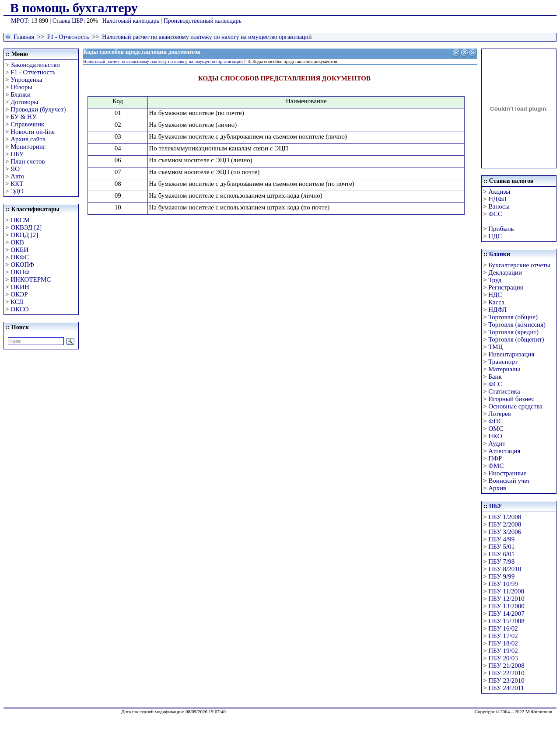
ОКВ (17, 242)
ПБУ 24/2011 (506, 688)
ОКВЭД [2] (26, 227)
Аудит (497, 443)
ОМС (496, 429)
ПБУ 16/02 (503, 628)
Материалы (504, 369)
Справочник (27, 124)
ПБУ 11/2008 (506, 591)
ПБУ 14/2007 (506, 614)
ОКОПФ (22, 265)
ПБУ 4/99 (501, 539)
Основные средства (515, 406)
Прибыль (501, 229)
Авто (17, 176)
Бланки (21, 94)
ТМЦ (495, 347)
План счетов (28, 161)
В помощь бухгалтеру (74, 8)
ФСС (495, 214)
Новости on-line (33, 132)
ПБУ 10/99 (503, 584)
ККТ (17, 184)
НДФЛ (497, 199)
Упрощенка (26, 80)
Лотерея (499, 414)
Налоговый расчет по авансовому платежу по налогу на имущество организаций (207, 37)
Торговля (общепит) (516, 339)
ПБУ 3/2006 (505, 532)
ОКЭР (19, 294)
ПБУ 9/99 (501, 576)
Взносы (499, 206)
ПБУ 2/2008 (505, 524)
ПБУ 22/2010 (506, 673)
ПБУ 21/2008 (506, 666)
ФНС (495, 421)
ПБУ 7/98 (501, 562)
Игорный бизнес (511, 399)
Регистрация (506, 287)
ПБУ (17, 154)
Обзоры (21, 87)
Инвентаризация (511, 354)
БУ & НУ (23, 117)
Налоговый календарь (131, 21)
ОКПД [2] (24, 235)
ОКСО (19, 309)
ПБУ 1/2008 (505, 517)
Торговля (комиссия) (517, 324)
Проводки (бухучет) (38, 109)
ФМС (496, 466)
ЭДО (17, 191)
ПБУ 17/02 (503, 636)
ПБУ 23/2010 (506, 680)
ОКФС (20, 257)
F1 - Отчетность (68, 37)
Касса (496, 302)
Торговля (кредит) (513, 332)
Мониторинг (28, 146)
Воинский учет (509, 481)
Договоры (24, 102)
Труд (495, 280)
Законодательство (35, 65)
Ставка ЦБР (68, 21)
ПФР (495, 458)
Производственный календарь (203, 21)
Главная (24, 37)
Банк (495, 377)
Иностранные (507, 473)
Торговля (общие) (513, 317)
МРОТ (19, 21)
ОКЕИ (19, 250)
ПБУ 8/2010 (505, 569)
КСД (17, 302)
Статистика (504, 391)
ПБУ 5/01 (501, 547)
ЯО (15, 169)
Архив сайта (28, 139)
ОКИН (20, 287)
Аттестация (504, 451)
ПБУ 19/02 (503, 651)
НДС (495, 236)
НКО (495, 436)
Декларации (505, 272)
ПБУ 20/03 (503, 658)
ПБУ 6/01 (501, 554)
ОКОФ (20, 272)
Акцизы (499, 192)
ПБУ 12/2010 (506, 599)
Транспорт (503, 362)
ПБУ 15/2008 (506, 621)
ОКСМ (20, 220)
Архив (497, 488)
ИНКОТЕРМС (31, 279)
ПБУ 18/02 (503, 643)
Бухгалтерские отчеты (519, 265)
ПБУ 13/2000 (506, 606)
